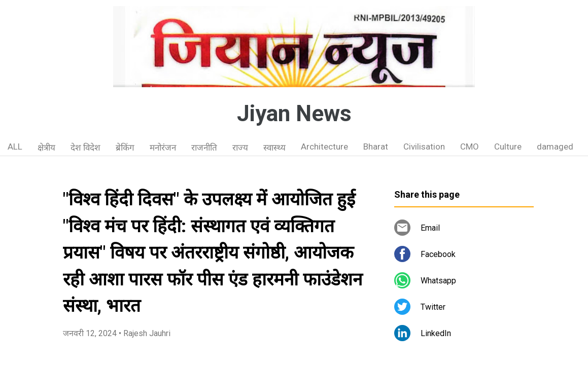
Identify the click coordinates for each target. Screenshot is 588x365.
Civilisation (424, 147)
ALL (15, 147)
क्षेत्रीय (46, 148)
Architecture (324, 147)
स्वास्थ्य (274, 148)
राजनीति (204, 148)
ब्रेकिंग (125, 148)
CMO (470, 147)
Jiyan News (294, 114)
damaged (555, 147)
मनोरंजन (163, 148)
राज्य (240, 148)
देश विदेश (85, 148)
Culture (508, 147)
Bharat (376, 147)
